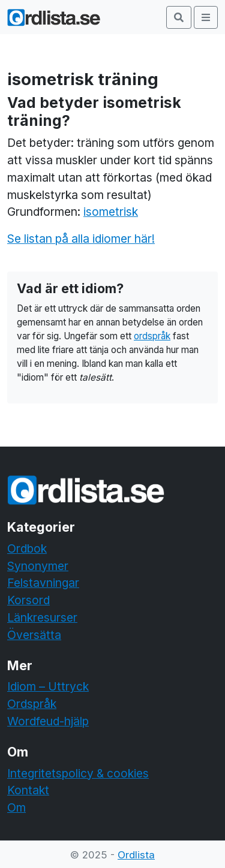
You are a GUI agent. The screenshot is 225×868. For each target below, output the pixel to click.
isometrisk (111, 212)
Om (16, 807)
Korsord (28, 600)
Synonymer (38, 566)
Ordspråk (32, 704)
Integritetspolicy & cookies (78, 773)
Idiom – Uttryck (48, 686)
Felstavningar (43, 583)
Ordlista (136, 855)
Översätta (34, 635)
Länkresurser (42, 617)
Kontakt (28, 790)
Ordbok (27, 548)
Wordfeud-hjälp (48, 721)
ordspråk (152, 336)
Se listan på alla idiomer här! (81, 239)
